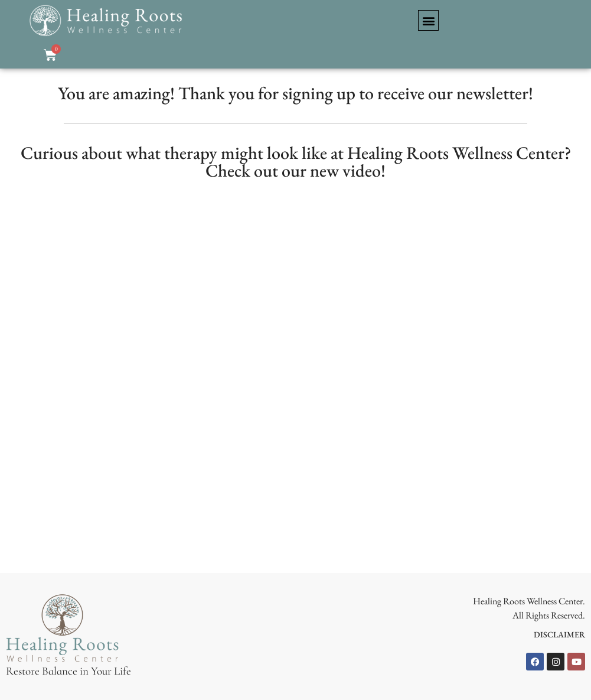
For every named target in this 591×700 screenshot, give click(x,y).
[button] (428, 20)
